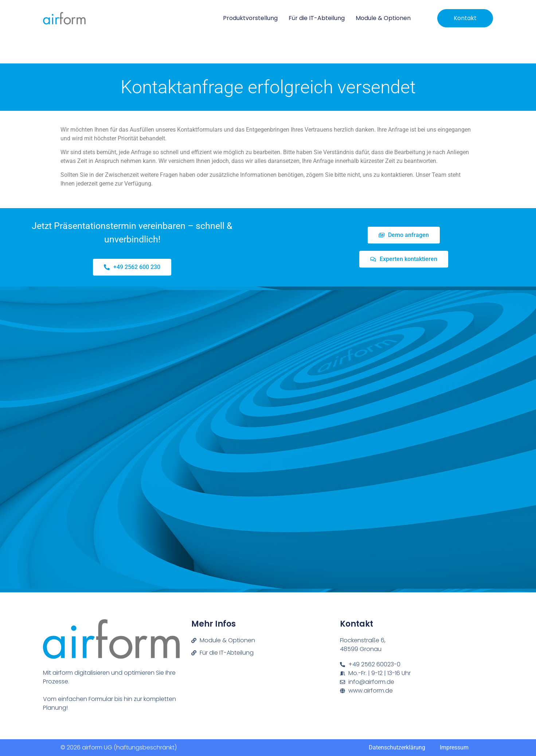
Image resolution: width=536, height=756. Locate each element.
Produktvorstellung (250, 18)
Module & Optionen (383, 18)
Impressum (454, 747)
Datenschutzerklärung (397, 747)
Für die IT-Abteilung (317, 18)
